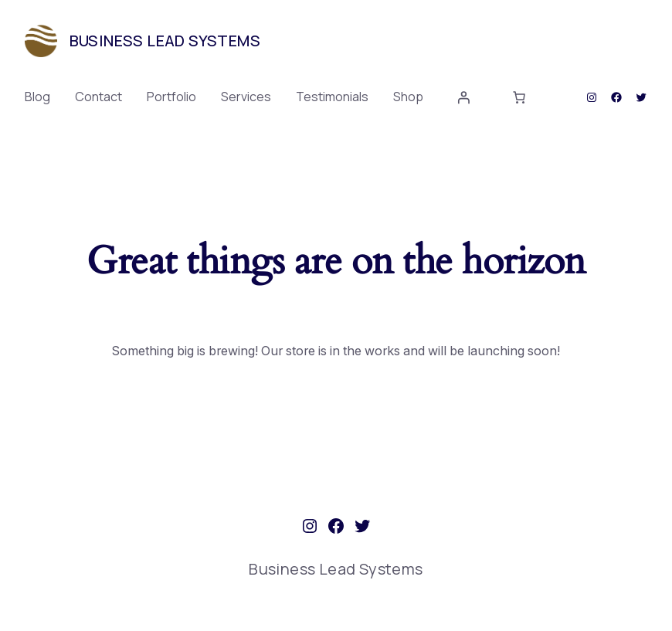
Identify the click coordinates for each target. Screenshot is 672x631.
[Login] (463, 97)
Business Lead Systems (165, 41)
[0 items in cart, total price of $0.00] (519, 97)
